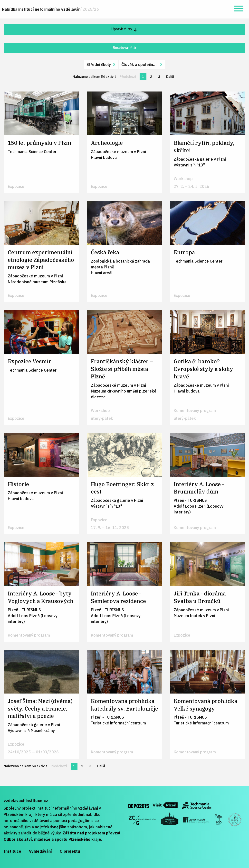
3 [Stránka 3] (159, 77)
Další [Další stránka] (171, 76)
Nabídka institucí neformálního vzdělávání (50, 9)
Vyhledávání (40, 851)
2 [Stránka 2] (151, 77)
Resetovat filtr (125, 48)
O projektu (70, 851)
